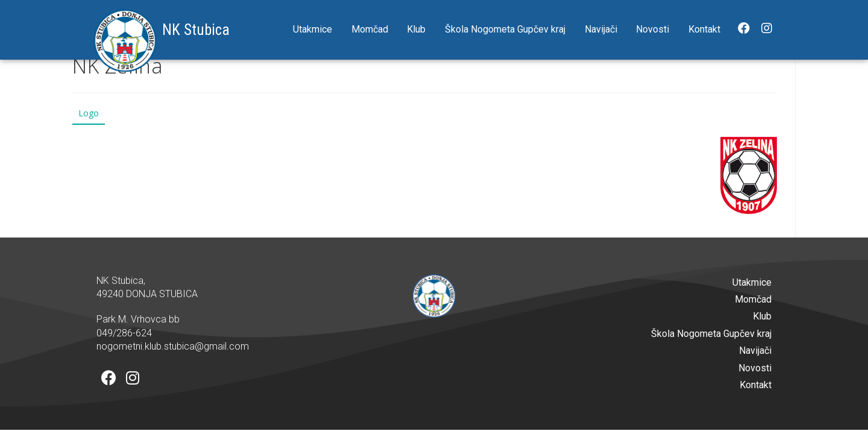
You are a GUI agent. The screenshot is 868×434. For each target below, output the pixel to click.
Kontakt (704, 29)
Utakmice (313, 29)
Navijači (601, 29)
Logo (89, 113)
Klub (416, 29)
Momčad (370, 29)
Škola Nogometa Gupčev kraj (505, 29)
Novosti (653, 29)
